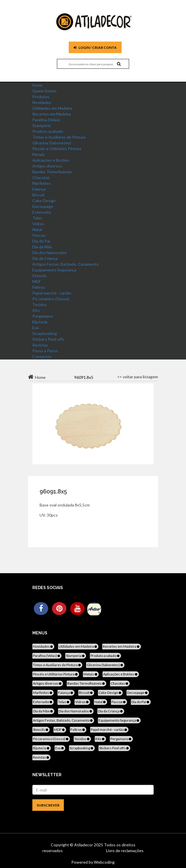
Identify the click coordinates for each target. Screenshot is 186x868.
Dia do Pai (41, 241)
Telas (37, 218)
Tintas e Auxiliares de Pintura (59, 137)
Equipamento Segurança (54, 270)
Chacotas (41, 177)
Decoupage (43, 206)
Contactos (42, 356)
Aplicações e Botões (51, 160)
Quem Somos (44, 91)
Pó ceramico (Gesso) (51, 299)
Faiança (39, 189)
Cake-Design (44, 201)
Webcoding (104, 862)
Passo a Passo (45, 351)
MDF (37, 281)
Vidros (38, 224)
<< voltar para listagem (138, 377)
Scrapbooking (45, 333)
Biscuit (39, 195)
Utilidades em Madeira (52, 108)
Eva (36, 328)
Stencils (40, 276)
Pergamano (43, 316)
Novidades (42, 102)
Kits (36, 310)
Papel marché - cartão (52, 293)
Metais (39, 154)
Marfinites (42, 183)
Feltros (39, 287)
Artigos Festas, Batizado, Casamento (66, 264)
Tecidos (40, 304)
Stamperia (41, 125)
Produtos (41, 97)
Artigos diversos (47, 166)
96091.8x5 (53, 491)
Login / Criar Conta (95, 48)
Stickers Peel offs (48, 339)
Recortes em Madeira (52, 114)
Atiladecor (84, 845)
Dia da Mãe (42, 247)
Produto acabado (48, 131)
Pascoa (39, 235)
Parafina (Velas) (46, 120)
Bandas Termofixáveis (52, 172)
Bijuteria (40, 322)
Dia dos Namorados (50, 253)
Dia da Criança (45, 258)
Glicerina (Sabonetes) (52, 143)
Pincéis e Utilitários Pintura (57, 149)
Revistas (40, 345)
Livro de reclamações (125, 851)
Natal (37, 229)
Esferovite (42, 212)
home (37, 85)
